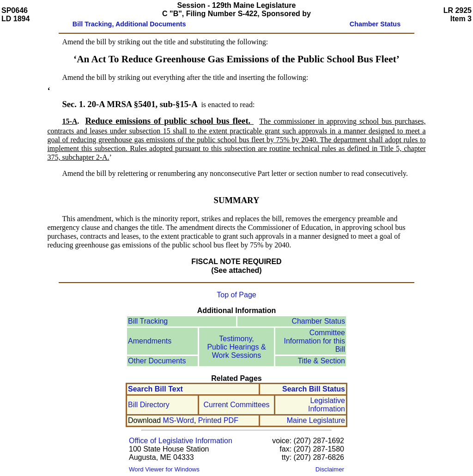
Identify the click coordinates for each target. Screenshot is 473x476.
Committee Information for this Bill (315, 341)
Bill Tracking (148, 321)
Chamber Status (318, 321)
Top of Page (236, 295)
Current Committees (236, 405)
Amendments (150, 341)
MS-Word (179, 420)
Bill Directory (149, 405)
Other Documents (157, 361)
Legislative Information (327, 405)
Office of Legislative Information (181, 441)
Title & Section (321, 361)
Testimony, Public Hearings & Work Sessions (236, 347)
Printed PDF (218, 420)
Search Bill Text (155, 389)
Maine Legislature (316, 420)
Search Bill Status (314, 389)
